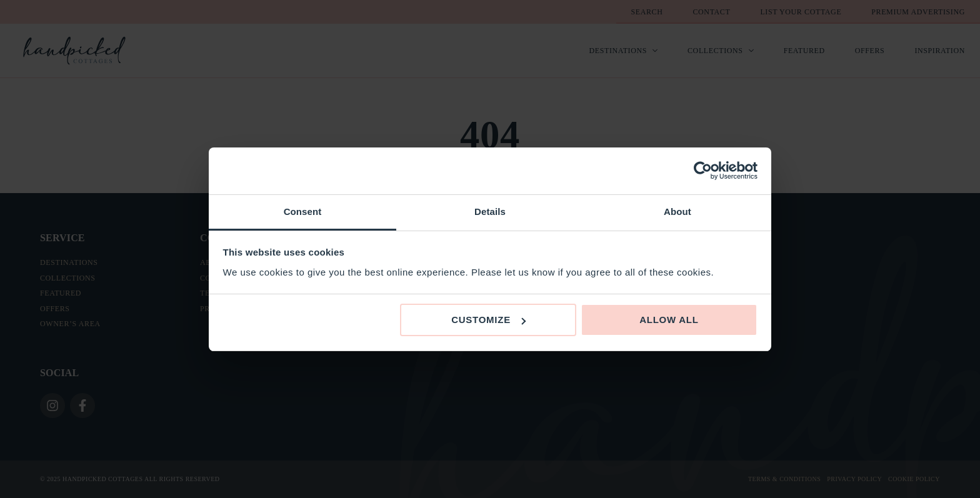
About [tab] (677, 212)
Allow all (669, 320)
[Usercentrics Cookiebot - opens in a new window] (703, 171)
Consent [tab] (303, 212)
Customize (488, 320)
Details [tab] (490, 212)
